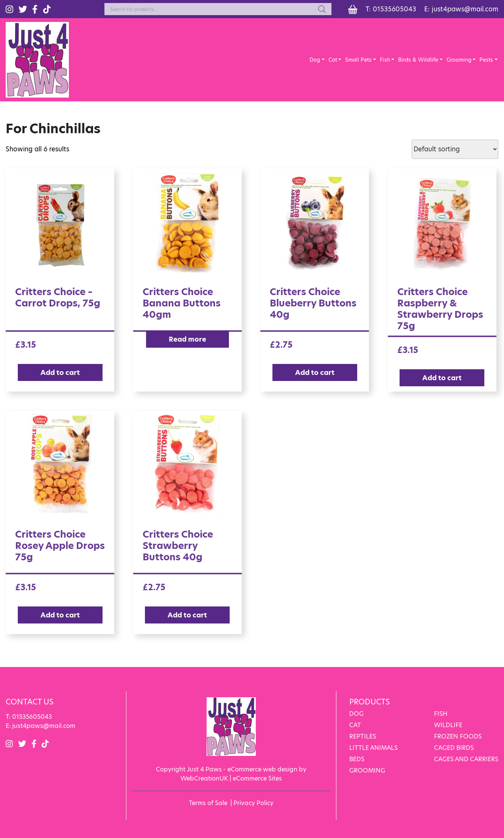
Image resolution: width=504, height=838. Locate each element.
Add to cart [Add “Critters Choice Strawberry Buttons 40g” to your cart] (187, 615)
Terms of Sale (208, 803)
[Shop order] (455, 149)
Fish (385, 60)
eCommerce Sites (257, 778)
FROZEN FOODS (458, 736)
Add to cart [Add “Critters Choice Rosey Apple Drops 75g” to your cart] (60, 615)
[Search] (322, 9)
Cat (333, 60)
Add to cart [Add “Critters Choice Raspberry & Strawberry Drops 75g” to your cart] (442, 378)
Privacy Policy (254, 803)
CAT (355, 725)
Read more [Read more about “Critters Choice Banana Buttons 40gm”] (187, 339)
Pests (486, 60)
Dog (315, 60)
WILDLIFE (448, 725)
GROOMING (367, 770)
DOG (356, 714)
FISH (441, 714)
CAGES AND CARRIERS (466, 759)
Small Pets (358, 60)
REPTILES (363, 736)
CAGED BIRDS (454, 748)
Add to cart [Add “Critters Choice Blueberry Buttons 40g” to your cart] (315, 372)
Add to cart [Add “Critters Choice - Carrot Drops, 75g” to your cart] (60, 372)
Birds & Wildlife (418, 60)
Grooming (459, 60)
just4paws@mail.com (465, 9)
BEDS (357, 759)
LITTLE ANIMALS (373, 748)
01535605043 (394, 9)
